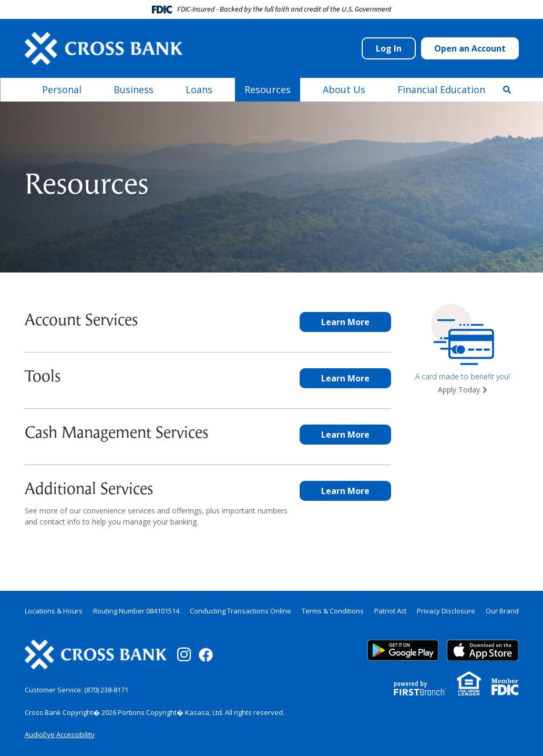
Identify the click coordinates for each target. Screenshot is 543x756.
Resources (268, 89)
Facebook (206, 655)
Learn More (345, 322)
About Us (344, 89)
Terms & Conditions (333, 611)
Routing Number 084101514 (136, 611)
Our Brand (502, 611)
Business (134, 89)
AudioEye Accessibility (60, 734)
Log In (389, 48)
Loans (199, 89)
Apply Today (459, 390)
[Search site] (507, 89)
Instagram (184, 654)
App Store (483, 650)
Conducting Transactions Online (240, 611)
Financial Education (441, 89)
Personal (62, 89)
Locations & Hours (54, 611)
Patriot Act (390, 611)
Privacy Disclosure (446, 611)
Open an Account (470, 48)
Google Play (403, 650)
